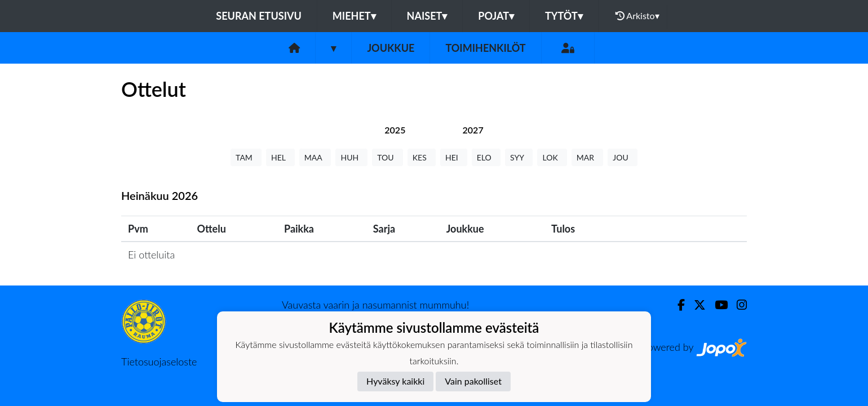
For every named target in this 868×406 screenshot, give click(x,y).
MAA (315, 157)
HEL (280, 157)
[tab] (395, 130)
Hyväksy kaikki (395, 381)
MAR (587, 157)
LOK (552, 157)
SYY (519, 157)
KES (422, 157)
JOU (623, 157)
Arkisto (637, 16)
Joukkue (391, 48)
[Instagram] (737, 305)
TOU (387, 157)
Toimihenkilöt (485, 48)
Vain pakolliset (473, 381)
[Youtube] (717, 305)
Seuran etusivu (259, 16)
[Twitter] (695, 305)
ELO (486, 157)
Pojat (496, 16)
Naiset (427, 16)
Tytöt (564, 16)
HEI (454, 157)
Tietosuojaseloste (159, 362)
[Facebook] (677, 305)
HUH (351, 157)
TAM (246, 157)
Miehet (354, 16)
